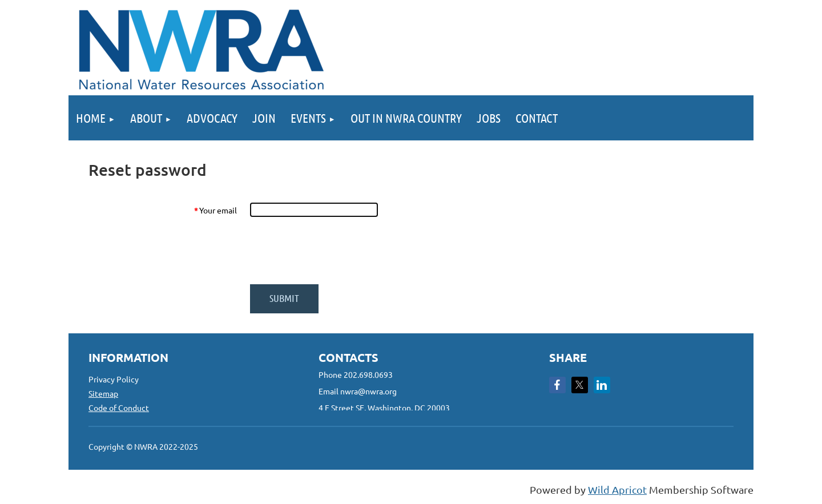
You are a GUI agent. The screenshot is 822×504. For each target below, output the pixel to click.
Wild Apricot (617, 489)
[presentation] (336, 251)
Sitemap (103, 393)
